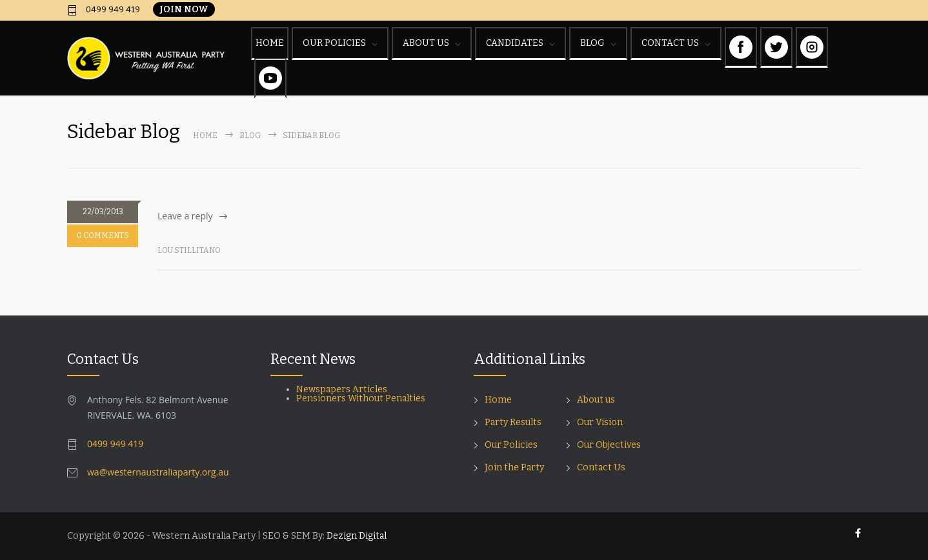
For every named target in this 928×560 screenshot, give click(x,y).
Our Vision (600, 422)
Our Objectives (609, 445)
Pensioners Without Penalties (362, 398)
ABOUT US (426, 43)
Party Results (513, 422)
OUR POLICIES (334, 43)
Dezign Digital (357, 536)
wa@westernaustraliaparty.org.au (158, 472)
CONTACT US (670, 43)
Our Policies (511, 445)
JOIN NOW (184, 9)
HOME (270, 43)
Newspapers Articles (342, 389)
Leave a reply (185, 216)
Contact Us (601, 467)
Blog (250, 135)
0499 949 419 (112, 10)
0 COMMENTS (103, 235)
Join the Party (514, 467)
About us (596, 400)
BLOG (592, 43)
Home (205, 135)
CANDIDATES (515, 43)
